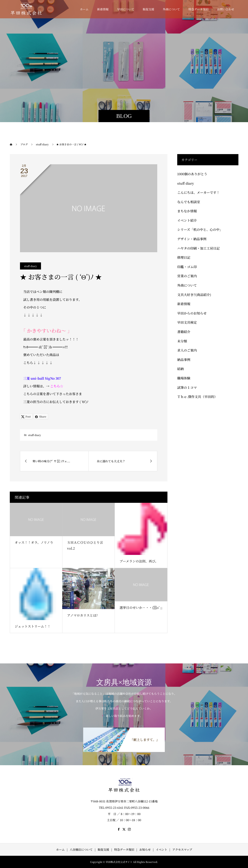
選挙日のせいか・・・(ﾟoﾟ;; (141, 608)
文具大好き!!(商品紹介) (194, 295)
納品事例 (184, 360)
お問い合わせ (226, 9)
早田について (126, 9)
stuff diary (30, 266)
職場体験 (184, 378)
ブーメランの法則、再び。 (139, 561)
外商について (171, 9)
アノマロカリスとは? (82, 615)
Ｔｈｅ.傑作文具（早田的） (197, 397)
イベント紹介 (187, 220)
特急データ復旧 (198, 9)
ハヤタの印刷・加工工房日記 (198, 248)
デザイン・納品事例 (192, 239)
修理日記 (184, 257)
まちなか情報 (187, 211)
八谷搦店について (81, 849)
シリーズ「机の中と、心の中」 (200, 230)
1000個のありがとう (192, 174)
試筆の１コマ (187, 387)
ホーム (84, 9)
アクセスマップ (182, 849)
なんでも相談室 (189, 202)
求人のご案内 (187, 350)
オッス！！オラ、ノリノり (34, 542)
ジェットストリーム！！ (33, 626)
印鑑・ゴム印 (187, 267)
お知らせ (145, 849)
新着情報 (103, 9)
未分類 (182, 341)
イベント (162, 849)
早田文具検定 (187, 322)
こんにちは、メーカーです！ (198, 192)
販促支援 (148, 9)
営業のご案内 (187, 276)
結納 (180, 369)
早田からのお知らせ (192, 313)
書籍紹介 (184, 332)
